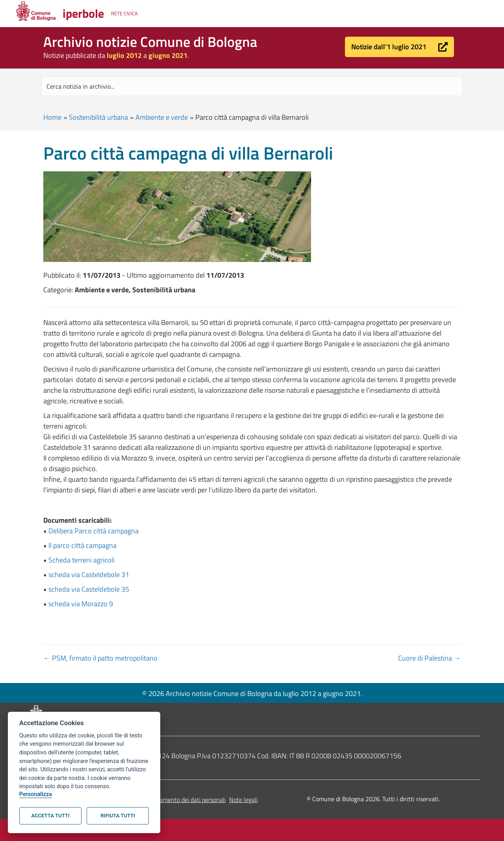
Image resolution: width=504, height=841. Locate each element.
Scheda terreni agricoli (82, 560)
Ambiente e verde (162, 117)
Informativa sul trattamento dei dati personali (166, 800)
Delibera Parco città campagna (94, 531)
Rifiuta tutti (118, 816)
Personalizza (36, 794)
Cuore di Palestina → (429, 658)
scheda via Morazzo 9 (81, 604)
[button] (399, 47)
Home (52, 117)
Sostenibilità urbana (98, 117)
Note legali (243, 800)
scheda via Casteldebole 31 (89, 575)
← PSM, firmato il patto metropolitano (100, 658)
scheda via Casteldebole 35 (89, 589)
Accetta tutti (50, 816)
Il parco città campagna (82, 545)
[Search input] (252, 86)
